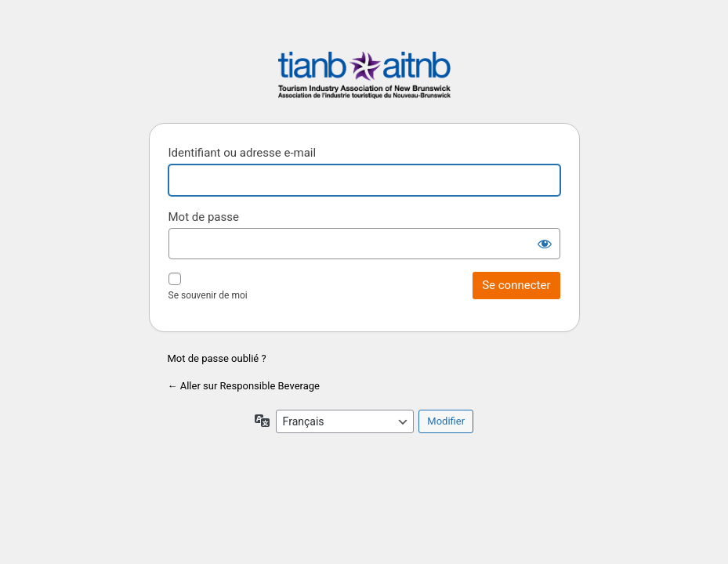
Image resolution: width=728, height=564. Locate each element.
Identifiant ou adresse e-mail (243, 153)
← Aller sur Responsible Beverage (244, 386)
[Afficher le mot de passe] (545, 244)
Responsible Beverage (364, 77)
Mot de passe (204, 217)
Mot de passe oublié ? (217, 358)
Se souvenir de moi (208, 295)
